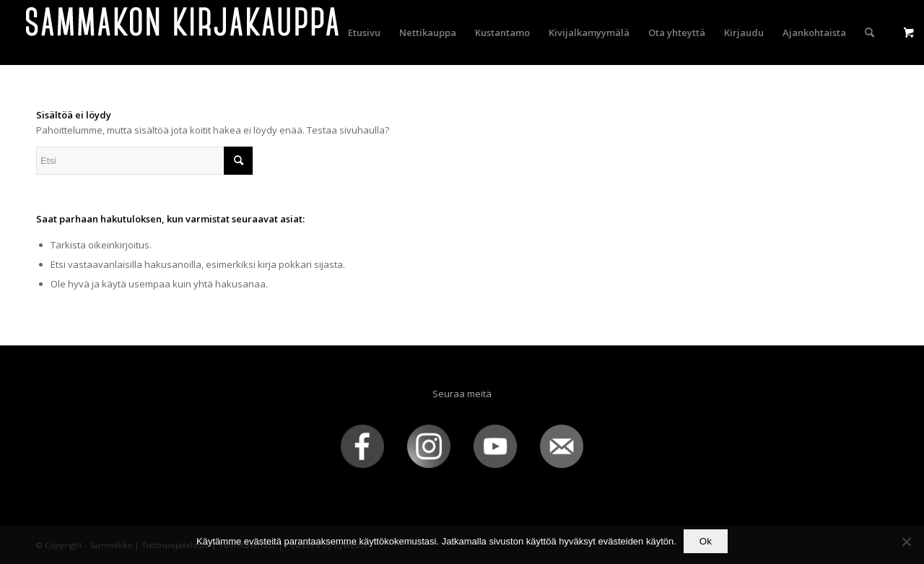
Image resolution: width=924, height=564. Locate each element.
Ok (706, 541)
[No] (906, 542)
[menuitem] (364, 32)
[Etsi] (869, 32)
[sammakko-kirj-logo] (183, 32)
